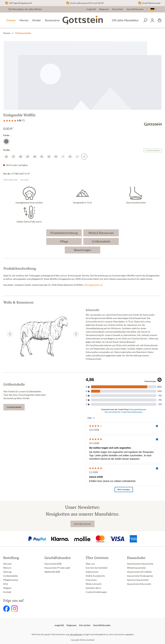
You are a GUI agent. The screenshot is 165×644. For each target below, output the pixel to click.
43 (56, 157)
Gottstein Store (93, 588)
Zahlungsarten (10, 180)
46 (77, 157)
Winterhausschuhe (136, 568)
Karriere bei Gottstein (97, 568)
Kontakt (7, 592)
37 (13, 157)
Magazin (7, 588)
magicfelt (91, 9)
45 (70, 157)
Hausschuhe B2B (53, 564)
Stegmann (104, 9)
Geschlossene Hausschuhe (140, 564)
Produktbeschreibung (64, 233)
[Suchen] (145, 20)
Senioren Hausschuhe (138, 580)
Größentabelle (153, 150)
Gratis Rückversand (151, 3)
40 (35, 157)
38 (20, 157)
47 (84, 157)
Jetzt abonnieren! (82, 524)
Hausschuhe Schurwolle (139, 584)
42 (49, 157)
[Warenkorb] (160, 20)
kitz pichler (118, 9)
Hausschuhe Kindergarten (140, 576)
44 (63, 157)
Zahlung (7, 572)
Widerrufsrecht (94, 584)
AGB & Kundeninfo (95, 576)
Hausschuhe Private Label (57, 568)
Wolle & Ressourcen (101, 233)
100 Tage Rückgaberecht (20, 3)
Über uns (90, 564)
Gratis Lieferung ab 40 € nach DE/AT (87, 3)
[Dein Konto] (152, 20)
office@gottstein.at (93, 285)
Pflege (64, 241)
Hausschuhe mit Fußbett (139, 572)
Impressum (91, 580)
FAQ (5, 584)
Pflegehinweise (11, 580)
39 (28, 157)
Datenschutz (92, 572)
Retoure (7, 568)
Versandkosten (76, 634)
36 (6, 157)
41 (42, 157)
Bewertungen (82, 250)
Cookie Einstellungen (96, 592)
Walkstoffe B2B (52, 572)
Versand (24, 180)
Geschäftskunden (135, 9)
